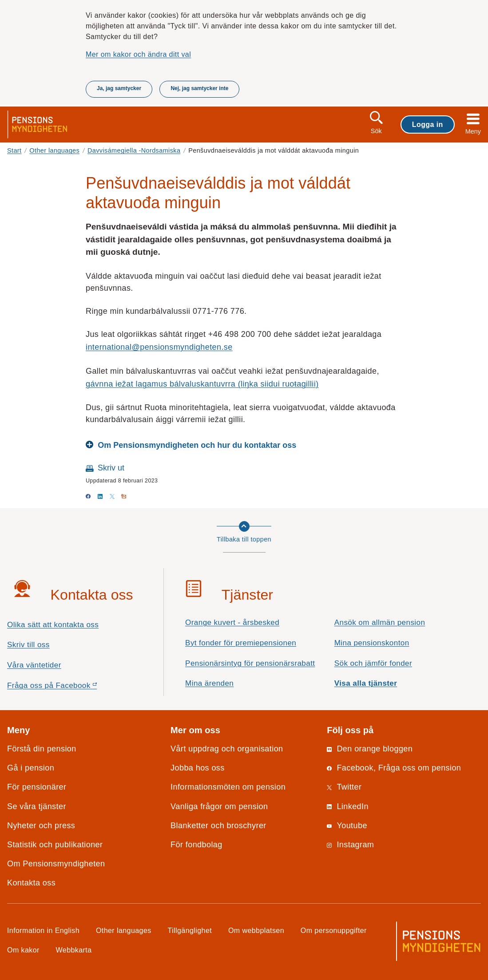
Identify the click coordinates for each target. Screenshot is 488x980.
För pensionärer (37, 787)
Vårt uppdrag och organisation (227, 749)
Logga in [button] (428, 124)
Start (14, 150)
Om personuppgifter (334, 930)
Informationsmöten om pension (228, 787)
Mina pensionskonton (372, 643)
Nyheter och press (41, 826)
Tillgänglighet (190, 930)
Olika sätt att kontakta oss (53, 625)
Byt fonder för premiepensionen (241, 643)
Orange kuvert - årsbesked (232, 622)
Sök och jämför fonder (373, 663)
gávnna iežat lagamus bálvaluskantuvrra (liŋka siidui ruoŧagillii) (202, 384)
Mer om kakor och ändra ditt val (138, 54)
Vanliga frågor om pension (219, 806)
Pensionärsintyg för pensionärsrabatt (250, 663)
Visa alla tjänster (366, 683)
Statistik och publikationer (55, 845)
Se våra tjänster (37, 806)
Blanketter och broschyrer (218, 826)
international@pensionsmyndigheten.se (159, 347)
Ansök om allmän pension (380, 622)
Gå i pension (31, 768)
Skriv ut (111, 468)
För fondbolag (196, 845)
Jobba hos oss (198, 768)
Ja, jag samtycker (119, 88)
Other (54, 150)
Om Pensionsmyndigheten (56, 864)
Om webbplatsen (256, 930)
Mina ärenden (209, 683)
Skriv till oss (28, 645)
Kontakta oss (31, 883)
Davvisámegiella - (134, 150)
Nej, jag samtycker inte (199, 88)
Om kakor (23, 950)
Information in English (43, 930)
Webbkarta (74, 950)
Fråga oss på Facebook (68, 688)
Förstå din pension (42, 749)
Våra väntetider (34, 665)
